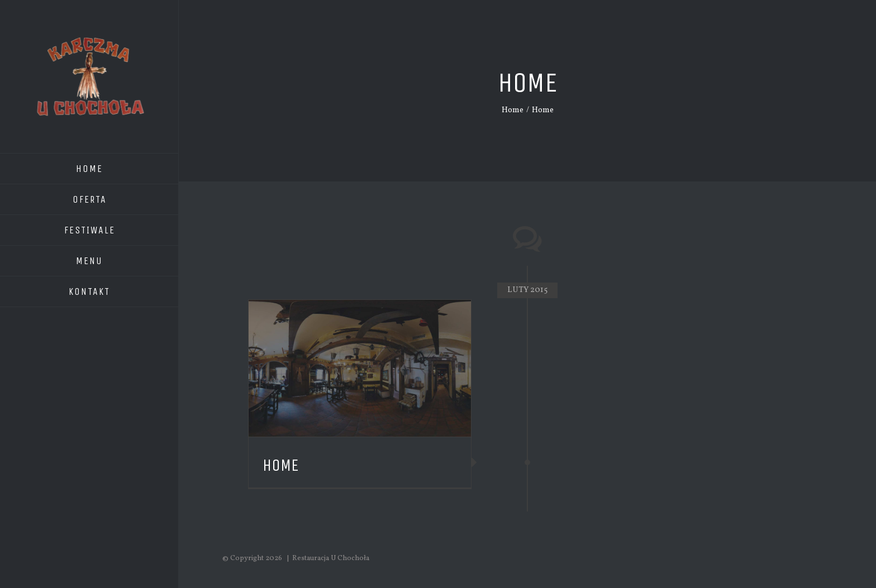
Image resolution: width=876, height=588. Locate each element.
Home (281, 465)
